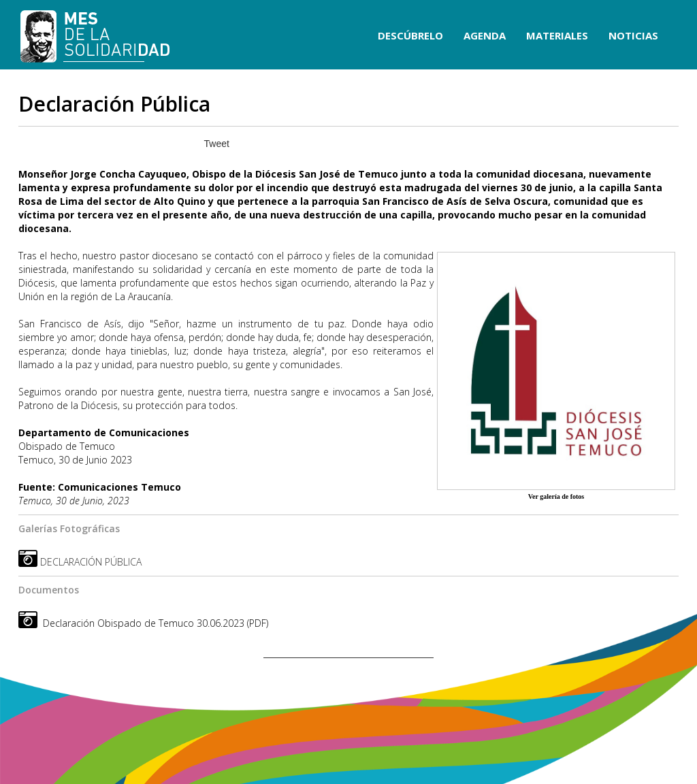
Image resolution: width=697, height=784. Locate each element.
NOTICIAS (633, 35)
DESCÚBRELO (410, 35)
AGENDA (485, 35)
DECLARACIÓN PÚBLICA (91, 562)
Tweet (217, 144)
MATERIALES (557, 35)
